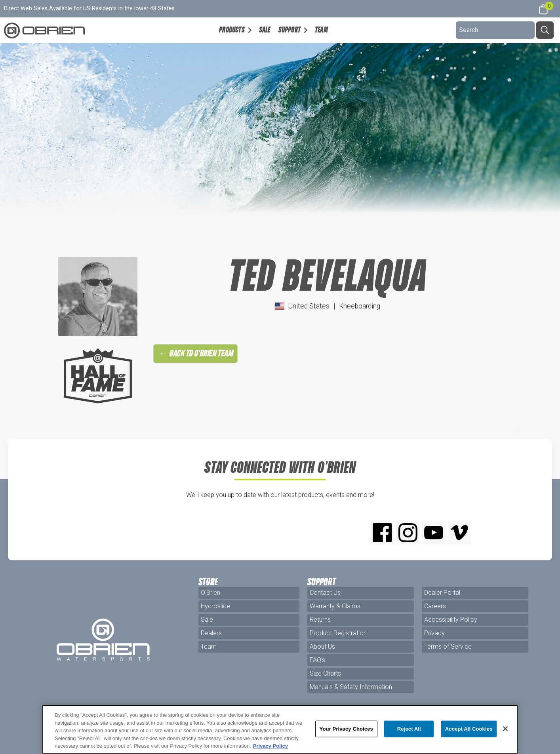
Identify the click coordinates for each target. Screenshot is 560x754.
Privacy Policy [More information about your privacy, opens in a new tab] (270, 746)
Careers (435, 606)
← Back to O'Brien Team (195, 353)
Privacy (434, 633)
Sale (265, 30)
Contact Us (325, 593)
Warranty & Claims (335, 606)
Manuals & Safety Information (351, 687)
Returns (320, 620)
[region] (280, 729)
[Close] (505, 729)
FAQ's (317, 660)
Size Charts (325, 673)
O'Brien (210, 593)
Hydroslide (215, 606)
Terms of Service (448, 646)
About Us (322, 646)
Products (232, 30)
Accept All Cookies (469, 729)
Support (290, 30)
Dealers (211, 633)
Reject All (409, 729)
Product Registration (338, 633)
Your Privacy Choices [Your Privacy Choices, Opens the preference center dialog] (346, 729)
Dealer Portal (442, 593)
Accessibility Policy (451, 620)
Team (321, 30)
